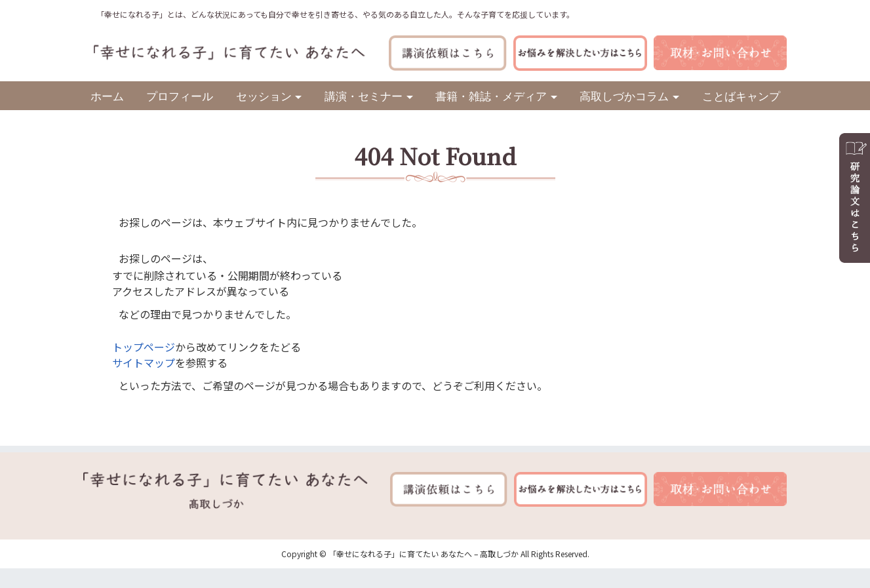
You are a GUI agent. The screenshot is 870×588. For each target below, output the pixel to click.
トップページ (144, 347)
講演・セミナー (364, 95)
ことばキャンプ (741, 95)
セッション (264, 95)
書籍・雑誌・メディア (491, 95)
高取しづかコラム (624, 95)
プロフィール (180, 95)
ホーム (107, 95)
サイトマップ (144, 363)
